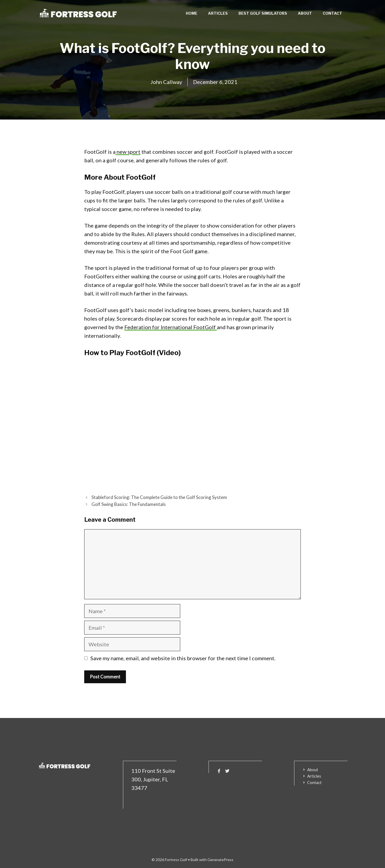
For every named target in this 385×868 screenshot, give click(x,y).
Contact (332, 13)
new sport (128, 152)
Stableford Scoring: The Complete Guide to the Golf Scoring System (159, 497)
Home (192, 13)
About (305, 13)
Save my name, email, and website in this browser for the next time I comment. (183, 658)
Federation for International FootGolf (171, 327)
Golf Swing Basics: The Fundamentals (129, 504)
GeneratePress (220, 860)
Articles (218, 13)
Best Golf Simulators (263, 13)
